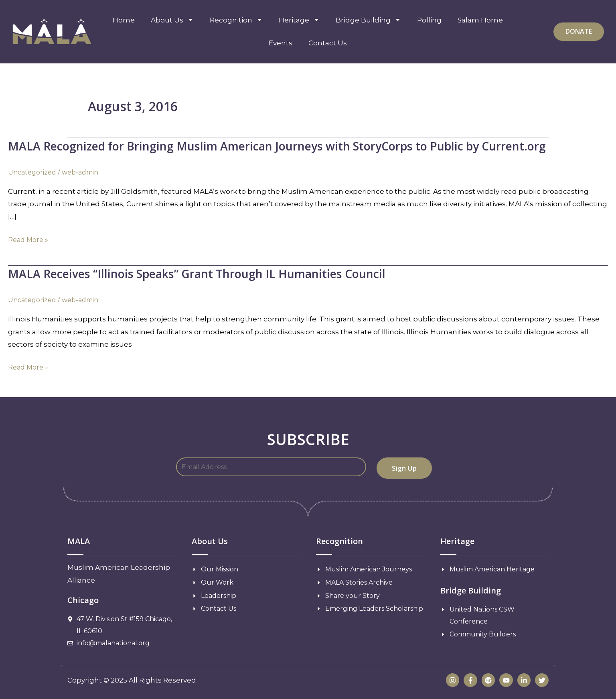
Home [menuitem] (124, 20)
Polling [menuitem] (429, 20)
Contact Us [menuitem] (328, 43)
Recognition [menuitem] (236, 20)
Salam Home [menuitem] (480, 20)
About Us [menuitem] (172, 20)
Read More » (29, 240)
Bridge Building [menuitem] (368, 20)
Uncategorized (34, 172)
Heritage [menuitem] (299, 20)
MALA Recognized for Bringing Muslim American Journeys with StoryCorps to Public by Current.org (295, 146)
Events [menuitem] (281, 43)
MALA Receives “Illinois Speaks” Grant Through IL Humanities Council (208, 273)
